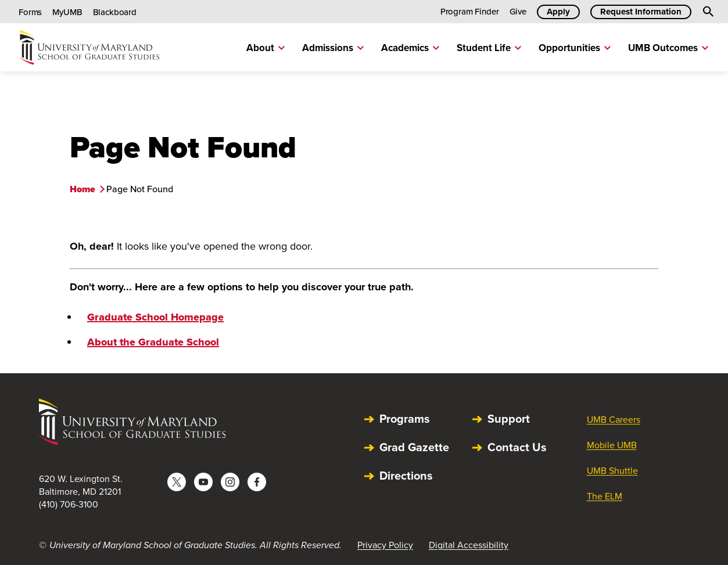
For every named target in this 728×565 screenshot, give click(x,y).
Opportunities (575, 48)
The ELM (605, 496)
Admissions (333, 48)
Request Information (641, 12)
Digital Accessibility (469, 545)
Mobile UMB (612, 445)
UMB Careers (614, 420)
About (266, 48)
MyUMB (67, 12)
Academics (410, 48)
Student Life (489, 48)
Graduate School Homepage (155, 317)
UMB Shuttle (612, 471)
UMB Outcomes (668, 48)
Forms (30, 12)
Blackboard (115, 12)
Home (83, 189)
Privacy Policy (385, 545)
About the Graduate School (153, 342)
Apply (558, 12)
